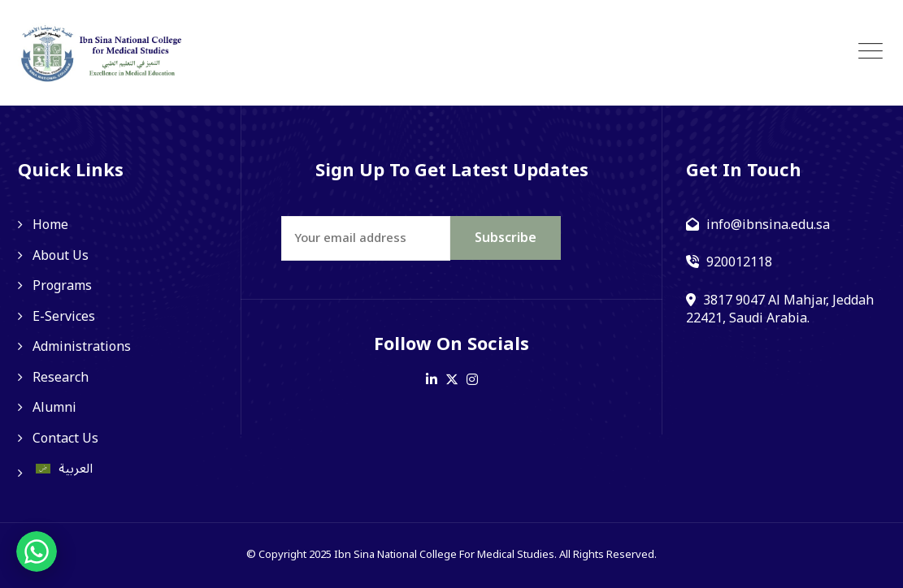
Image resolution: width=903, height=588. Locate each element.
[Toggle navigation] (870, 52)
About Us (61, 256)
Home (50, 225)
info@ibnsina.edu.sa (768, 225)
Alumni (54, 408)
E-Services (64, 317)
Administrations (82, 347)
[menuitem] (117, 469)
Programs (62, 286)
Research (61, 378)
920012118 (739, 262)
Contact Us (65, 439)
